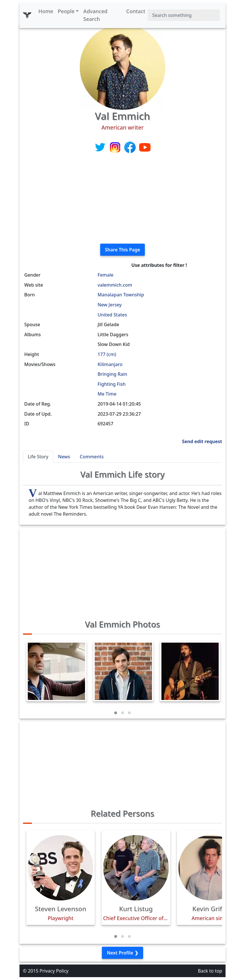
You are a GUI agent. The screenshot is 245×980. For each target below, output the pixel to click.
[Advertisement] (122, 199)
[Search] (184, 15)
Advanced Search (95, 15)
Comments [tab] (92, 457)
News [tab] (64, 457)
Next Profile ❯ (122, 953)
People (66, 11)
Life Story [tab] (38, 457)
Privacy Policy (54, 971)
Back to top (210, 971)
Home (46, 11)
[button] (116, 713)
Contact (136, 11)
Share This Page (123, 250)
